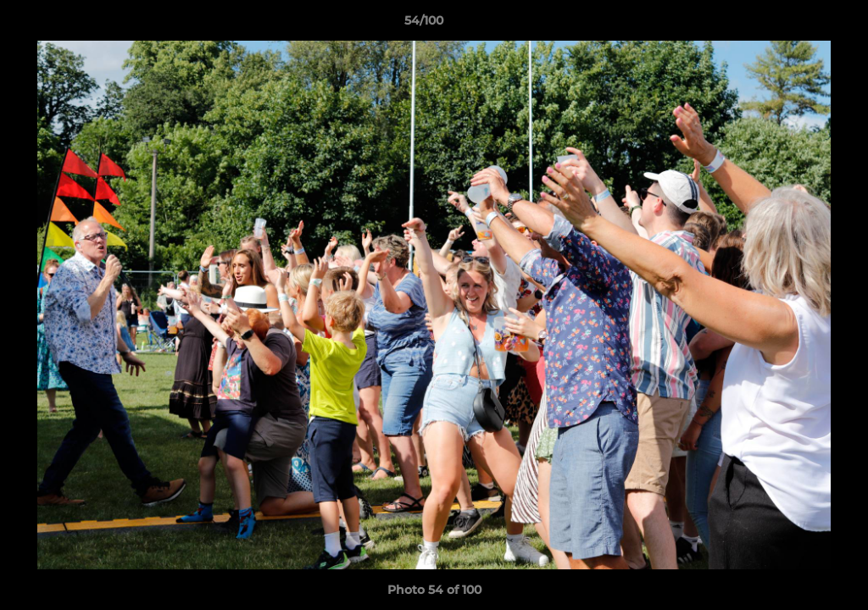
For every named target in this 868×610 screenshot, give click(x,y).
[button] (797, 25)
